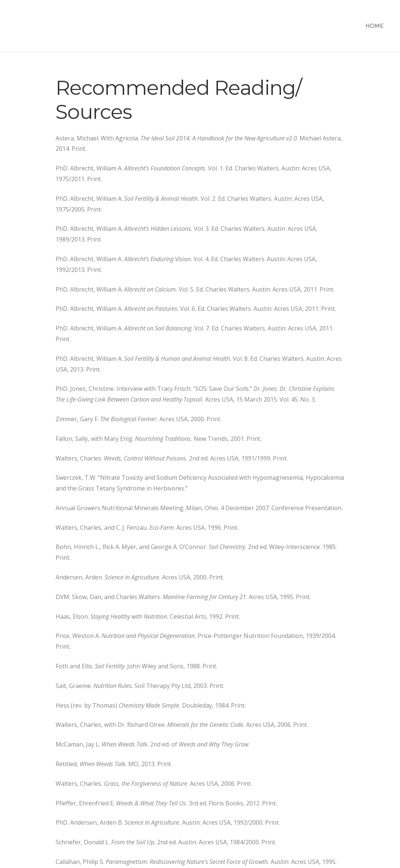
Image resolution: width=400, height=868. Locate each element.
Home (375, 26)
